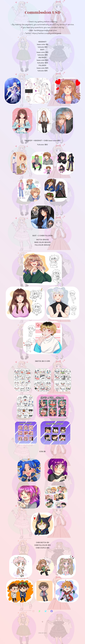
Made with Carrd (42, 633)
